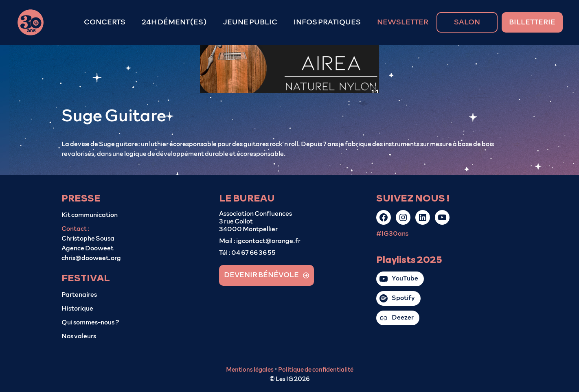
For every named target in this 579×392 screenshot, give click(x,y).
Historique (77, 309)
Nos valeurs (79, 336)
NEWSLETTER (403, 22)
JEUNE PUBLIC (250, 22)
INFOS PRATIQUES (327, 22)
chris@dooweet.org (91, 258)
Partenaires (79, 295)
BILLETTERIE (532, 22)
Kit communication (90, 215)
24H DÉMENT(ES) (174, 22)
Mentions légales (250, 370)
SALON (467, 22)
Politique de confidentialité (316, 370)
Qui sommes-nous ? (90, 322)
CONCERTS (105, 22)
